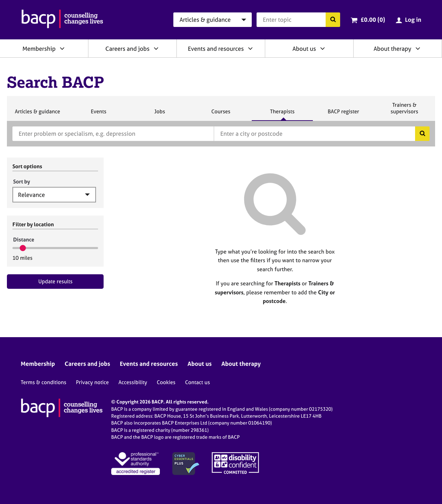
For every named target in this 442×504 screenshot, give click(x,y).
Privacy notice (92, 382)
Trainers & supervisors (404, 111)
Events (98, 114)
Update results (55, 281)
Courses (221, 114)
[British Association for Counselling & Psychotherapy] (62, 20)
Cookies (166, 382)
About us (304, 49)
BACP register (343, 114)
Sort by (22, 182)
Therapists (282, 114)
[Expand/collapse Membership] (62, 48)
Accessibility (133, 382)
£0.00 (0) (373, 20)
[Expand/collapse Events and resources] (250, 48)
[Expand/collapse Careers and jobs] (156, 48)
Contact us (198, 382)
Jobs (160, 114)
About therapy (392, 49)
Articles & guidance (37, 114)
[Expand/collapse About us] (323, 48)
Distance (24, 240)
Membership (39, 49)
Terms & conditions (44, 382)
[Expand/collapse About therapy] (418, 48)
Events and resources (216, 49)
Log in (413, 20)
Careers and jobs (127, 49)
